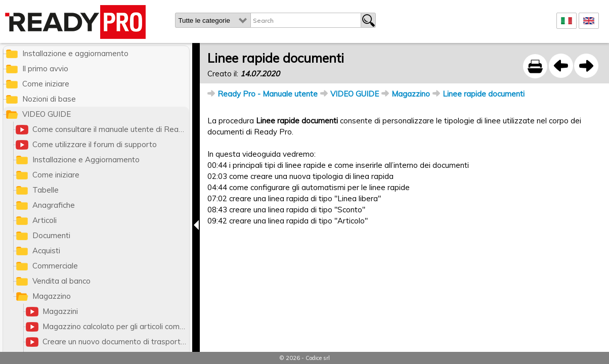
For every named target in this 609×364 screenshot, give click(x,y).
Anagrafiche (54, 205)
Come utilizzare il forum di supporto (95, 144)
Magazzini (60, 311)
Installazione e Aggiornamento (86, 160)
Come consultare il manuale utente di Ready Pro (111, 129)
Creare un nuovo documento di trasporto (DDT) (116, 342)
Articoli (45, 220)
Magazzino (411, 94)
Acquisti (46, 251)
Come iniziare (46, 84)
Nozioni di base (49, 99)
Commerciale (55, 266)
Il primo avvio (45, 69)
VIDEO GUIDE (355, 94)
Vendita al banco (61, 281)
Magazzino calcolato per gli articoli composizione (116, 326)
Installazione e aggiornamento (75, 53)
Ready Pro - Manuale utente (268, 94)
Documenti (51, 235)
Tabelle (46, 190)
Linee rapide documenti (484, 94)
